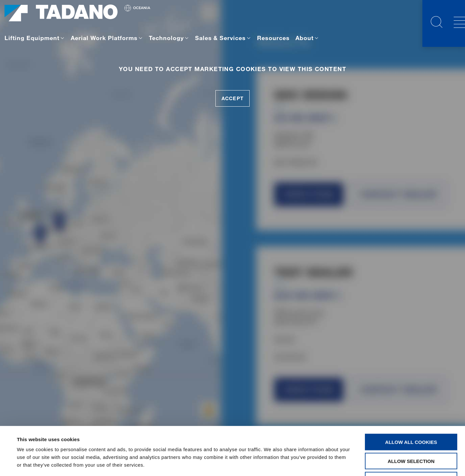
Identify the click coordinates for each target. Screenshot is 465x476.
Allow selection (411, 416)
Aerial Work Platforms (104, 38)
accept (232, 98)
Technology (166, 38)
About (305, 38)
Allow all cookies (411, 397)
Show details (271, 463)
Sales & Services (221, 38)
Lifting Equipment (32, 38)
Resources (273, 38)
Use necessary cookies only (411, 435)
